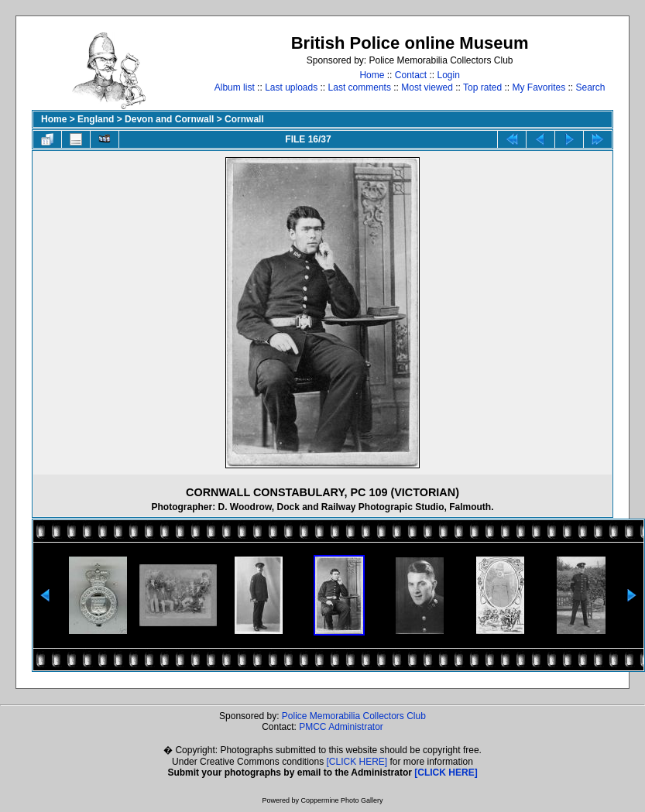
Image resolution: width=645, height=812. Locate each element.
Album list (235, 87)
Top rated (482, 87)
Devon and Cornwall (169, 119)
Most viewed (427, 87)
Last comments (360, 87)
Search (591, 87)
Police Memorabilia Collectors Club (354, 716)
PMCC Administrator (341, 727)
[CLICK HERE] (357, 762)
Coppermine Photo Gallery (341, 800)
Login (449, 75)
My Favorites (539, 87)
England (96, 119)
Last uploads (291, 87)
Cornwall (244, 119)
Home (372, 75)
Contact (411, 75)
